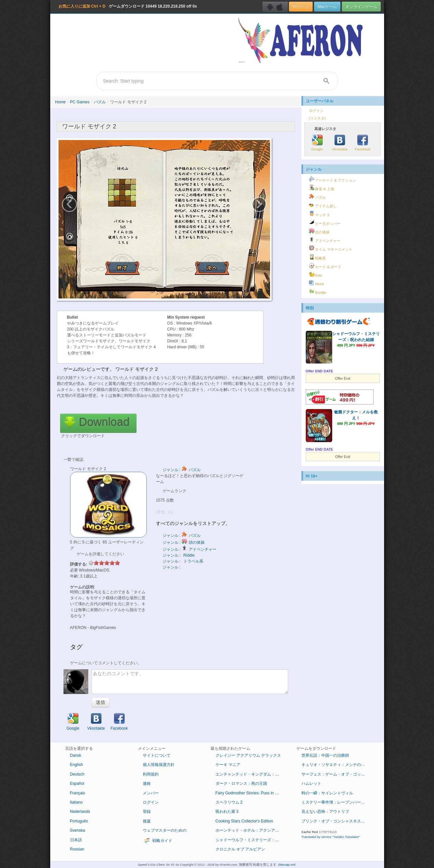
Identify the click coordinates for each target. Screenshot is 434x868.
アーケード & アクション (333, 179)
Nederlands (80, 812)
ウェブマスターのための (165, 830)
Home (60, 102)
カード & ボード (325, 266)
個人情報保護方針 (159, 765)
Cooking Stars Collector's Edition (244, 821)
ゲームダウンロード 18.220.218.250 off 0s (128, 6)
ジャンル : (172, 567)
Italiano (77, 802)
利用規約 (151, 774)
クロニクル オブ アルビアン (240, 849)
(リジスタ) (317, 118)
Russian (77, 849)
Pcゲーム (301, 7)
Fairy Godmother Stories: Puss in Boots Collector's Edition (251, 793)
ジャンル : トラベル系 (183, 561)
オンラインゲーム (361, 7)
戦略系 (318, 257)
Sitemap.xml (287, 865)
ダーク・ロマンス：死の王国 (241, 783)
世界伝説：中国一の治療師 (325, 755)
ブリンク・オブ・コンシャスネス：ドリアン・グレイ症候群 (337, 821)
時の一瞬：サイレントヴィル (327, 793)
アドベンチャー (325, 240)
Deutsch (77, 774)
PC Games (80, 102)
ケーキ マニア (228, 765)
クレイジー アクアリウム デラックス (248, 755)
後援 (147, 821)
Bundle (318, 292)
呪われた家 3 (227, 812)
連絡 (147, 783)
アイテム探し (323, 205)
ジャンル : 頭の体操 (184, 542)
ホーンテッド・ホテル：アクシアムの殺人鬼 (251, 830)
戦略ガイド (158, 841)
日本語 (76, 840)
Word (316, 283)
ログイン (316, 111)
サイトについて (157, 755)
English (77, 765)
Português (79, 821)
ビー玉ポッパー (325, 223)
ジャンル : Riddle (179, 555)
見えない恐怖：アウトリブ (325, 812)
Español (77, 783)
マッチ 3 (319, 214)
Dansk (76, 755)
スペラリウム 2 (229, 802)
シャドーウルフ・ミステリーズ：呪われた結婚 (251, 840)
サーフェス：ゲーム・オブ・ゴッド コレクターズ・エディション (337, 774)
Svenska (78, 830)
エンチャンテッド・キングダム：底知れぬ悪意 (251, 774)
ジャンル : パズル (182, 470)
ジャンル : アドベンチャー (190, 549)
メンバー (151, 793)
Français (78, 793)
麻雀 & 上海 (322, 188)
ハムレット (311, 783)
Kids (316, 274)
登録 (147, 812)
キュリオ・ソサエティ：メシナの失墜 (335, 765)
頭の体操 (319, 231)
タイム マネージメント (331, 248)
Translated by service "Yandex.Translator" (331, 837)
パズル (100, 102)
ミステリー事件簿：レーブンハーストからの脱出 (337, 802)
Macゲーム (327, 7)
